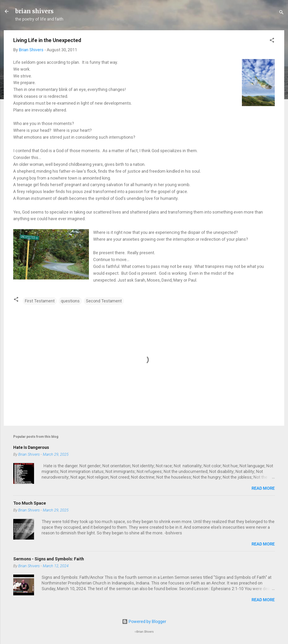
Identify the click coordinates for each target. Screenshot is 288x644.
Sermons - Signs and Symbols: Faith (49, 559)
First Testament (40, 301)
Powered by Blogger (144, 621)
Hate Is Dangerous (31, 447)
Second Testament (104, 301)
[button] (272, 41)
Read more (263, 488)
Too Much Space (30, 503)
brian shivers (34, 11)
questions (70, 301)
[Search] (281, 13)
